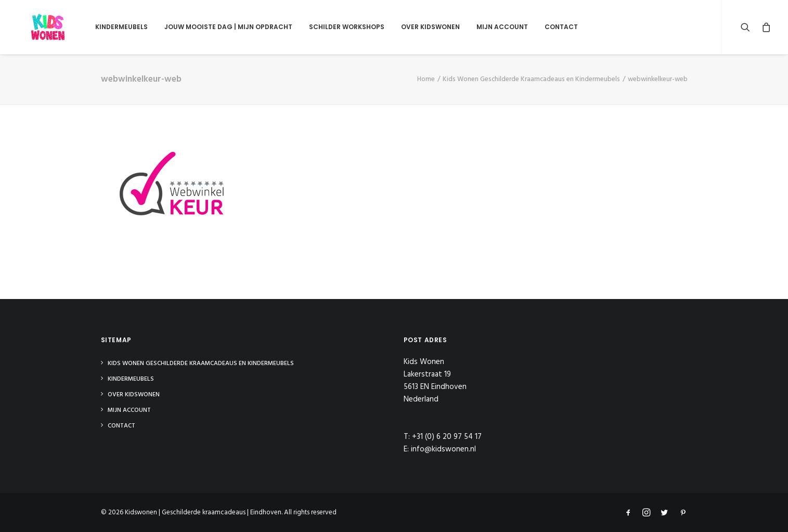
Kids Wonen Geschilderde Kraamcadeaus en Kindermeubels (531, 79)
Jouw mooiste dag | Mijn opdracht (206, 27)
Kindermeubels (100, 27)
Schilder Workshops (325, 27)
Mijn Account (480, 27)
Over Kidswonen (409, 27)
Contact (539, 27)
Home (426, 79)
